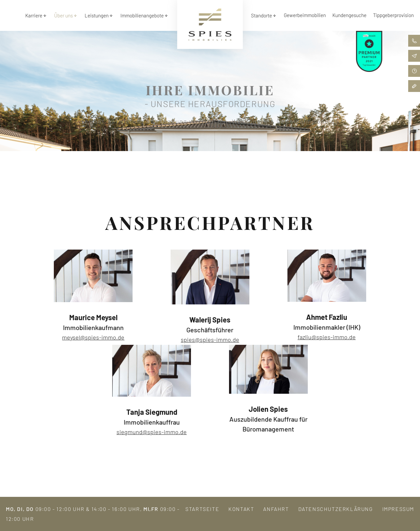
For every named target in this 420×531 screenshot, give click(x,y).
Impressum (398, 509)
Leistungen (97, 15)
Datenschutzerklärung (336, 509)
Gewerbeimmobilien (305, 15)
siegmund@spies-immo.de (152, 432)
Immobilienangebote (142, 15)
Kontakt (241, 509)
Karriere (34, 15)
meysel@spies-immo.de (93, 337)
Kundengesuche (349, 15)
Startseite (202, 509)
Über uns (63, 15)
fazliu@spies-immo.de (327, 337)
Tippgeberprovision (393, 15)
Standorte (262, 15)
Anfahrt (276, 509)
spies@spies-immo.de (210, 340)
